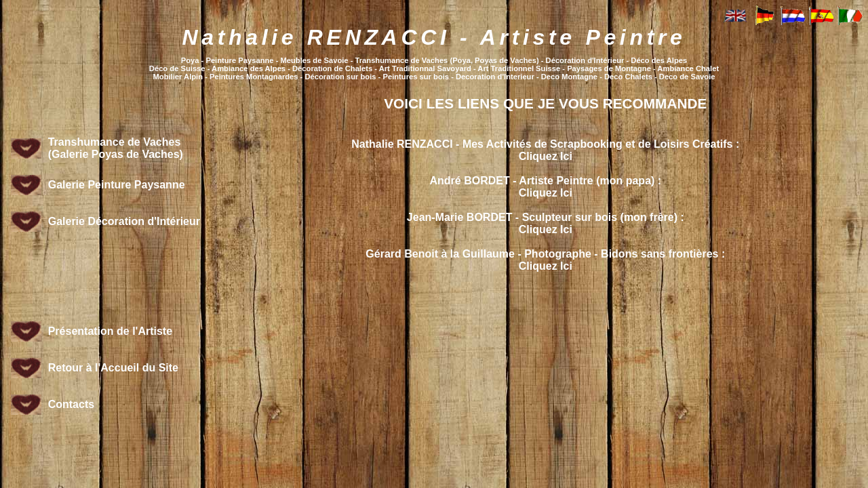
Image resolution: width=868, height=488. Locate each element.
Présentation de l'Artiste (110, 331)
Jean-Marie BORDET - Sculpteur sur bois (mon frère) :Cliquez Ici (546, 223)
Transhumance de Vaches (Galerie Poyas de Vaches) (116, 148)
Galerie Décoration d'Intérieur (124, 221)
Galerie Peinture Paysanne (117, 185)
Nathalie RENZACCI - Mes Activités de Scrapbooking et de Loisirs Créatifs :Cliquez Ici (545, 150)
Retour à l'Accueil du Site (113, 368)
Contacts (71, 404)
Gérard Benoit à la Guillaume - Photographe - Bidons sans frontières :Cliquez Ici (545, 260)
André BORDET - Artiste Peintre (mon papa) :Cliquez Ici (545, 187)
